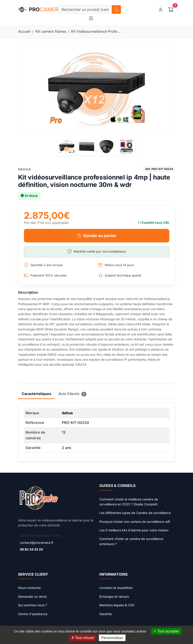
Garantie (106, 614)
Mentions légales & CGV (117, 605)
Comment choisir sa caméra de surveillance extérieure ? (131, 541)
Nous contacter (29, 588)
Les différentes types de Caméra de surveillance (135, 513)
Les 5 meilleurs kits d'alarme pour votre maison (134, 530)
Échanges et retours (114, 596)
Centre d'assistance (33, 614)
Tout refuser (83, 638)
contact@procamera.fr (37, 543)
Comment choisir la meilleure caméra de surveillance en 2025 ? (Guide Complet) (129, 502)
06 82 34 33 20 (31, 549)
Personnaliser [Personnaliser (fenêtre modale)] (112, 638)
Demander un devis (32, 596)
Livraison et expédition (116, 588)
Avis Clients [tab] (73, 394)
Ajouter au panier (97, 236)
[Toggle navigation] (91, 19)
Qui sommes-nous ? (33, 605)
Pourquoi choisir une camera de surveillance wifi (135, 522)
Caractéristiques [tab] (36, 394)
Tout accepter (166, 631)
